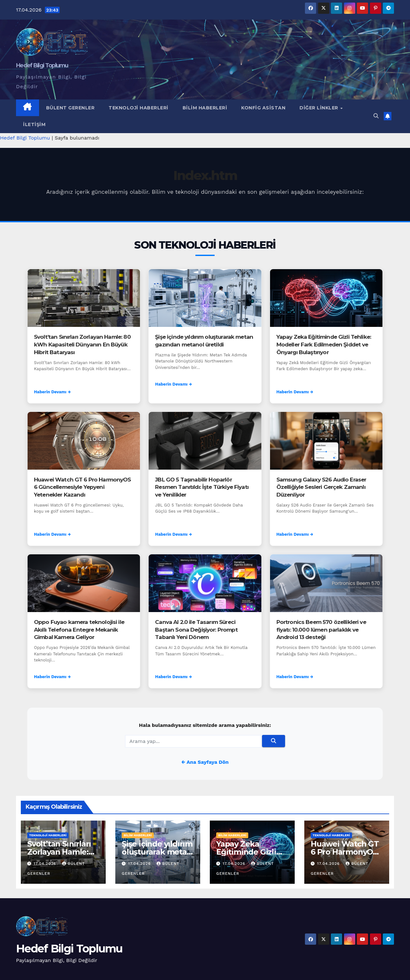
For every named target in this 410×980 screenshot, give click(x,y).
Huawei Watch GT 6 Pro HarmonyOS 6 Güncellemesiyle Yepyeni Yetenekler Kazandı (82, 487)
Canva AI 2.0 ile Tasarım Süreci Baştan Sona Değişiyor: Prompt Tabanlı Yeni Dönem (196, 630)
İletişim (34, 124)
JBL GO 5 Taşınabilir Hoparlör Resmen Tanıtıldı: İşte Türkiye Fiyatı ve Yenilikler (202, 487)
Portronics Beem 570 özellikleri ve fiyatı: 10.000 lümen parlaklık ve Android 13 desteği (321, 630)
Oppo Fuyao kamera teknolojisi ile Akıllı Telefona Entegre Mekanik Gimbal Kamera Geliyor (79, 630)
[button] (376, 116)
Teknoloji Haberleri (139, 108)
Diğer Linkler (320, 108)
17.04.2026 (46, 864)
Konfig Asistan (263, 108)
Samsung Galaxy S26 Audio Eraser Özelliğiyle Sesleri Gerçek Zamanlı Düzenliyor (321, 487)
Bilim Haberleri (205, 108)
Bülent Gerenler (70, 108)
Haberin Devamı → (52, 392)
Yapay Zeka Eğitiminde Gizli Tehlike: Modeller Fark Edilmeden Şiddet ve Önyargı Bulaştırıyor (324, 345)
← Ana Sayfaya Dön (205, 762)
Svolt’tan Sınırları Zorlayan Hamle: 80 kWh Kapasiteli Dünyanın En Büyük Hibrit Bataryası (82, 345)
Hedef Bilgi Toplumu (42, 65)
